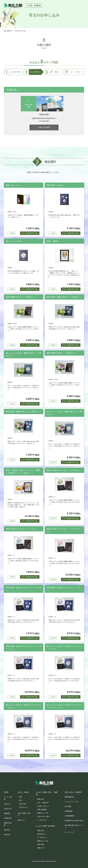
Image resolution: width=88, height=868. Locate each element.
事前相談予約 (69, 797)
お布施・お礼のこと (43, 806)
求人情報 (68, 806)
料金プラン (22, 820)
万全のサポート (24, 807)
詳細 (12, 233)
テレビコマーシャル (72, 802)
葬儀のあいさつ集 (43, 813)
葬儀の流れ (41, 799)
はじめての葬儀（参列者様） (46, 826)
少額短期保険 (69, 816)
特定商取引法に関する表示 (74, 821)
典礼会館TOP (8, 31)
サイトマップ (69, 832)
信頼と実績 (22, 804)
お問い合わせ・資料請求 (73, 792)
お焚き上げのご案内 (43, 816)
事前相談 (7, 813)
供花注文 (7, 830)
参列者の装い (41, 834)
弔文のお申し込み (20, 31)
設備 (20, 800)
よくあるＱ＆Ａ (42, 820)
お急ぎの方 (8, 809)
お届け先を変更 (44, 127)
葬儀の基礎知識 (42, 810)
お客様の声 (8, 818)
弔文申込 (7, 835)
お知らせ (7, 804)
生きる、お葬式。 (24, 792)
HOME (6, 792)
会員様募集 (69, 811)
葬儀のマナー (41, 848)
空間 (20, 797)
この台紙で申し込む (29, 233)
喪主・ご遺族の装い (43, 803)
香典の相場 (41, 844)
